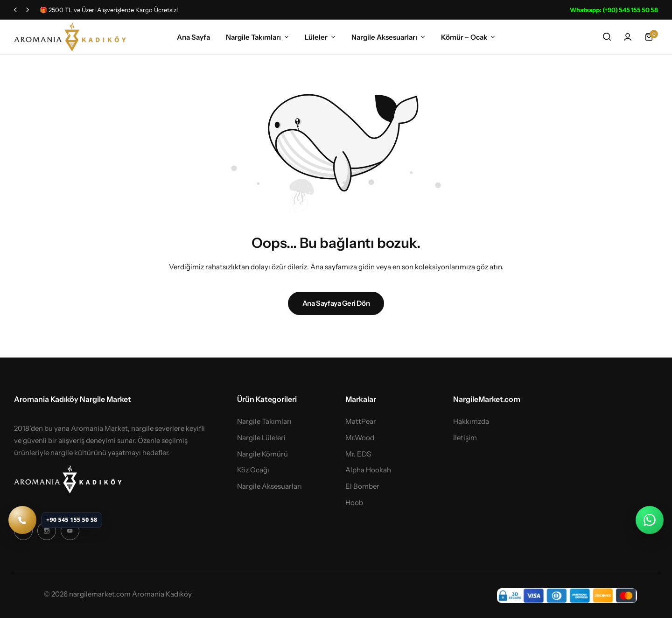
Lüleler (316, 37)
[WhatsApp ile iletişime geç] (650, 520)
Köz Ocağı (253, 470)
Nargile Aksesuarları (384, 37)
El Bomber (362, 486)
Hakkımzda (471, 421)
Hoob (354, 503)
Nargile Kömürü (262, 454)
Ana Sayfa (193, 37)
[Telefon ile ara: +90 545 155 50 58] (55, 520)
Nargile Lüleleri (261, 438)
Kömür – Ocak (464, 37)
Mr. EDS (358, 454)
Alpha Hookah (368, 470)
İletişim (465, 438)
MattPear (361, 421)
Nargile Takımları (253, 37)
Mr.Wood (360, 438)
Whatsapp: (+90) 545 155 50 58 (614, 10)
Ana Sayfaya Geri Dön (336, 303)
